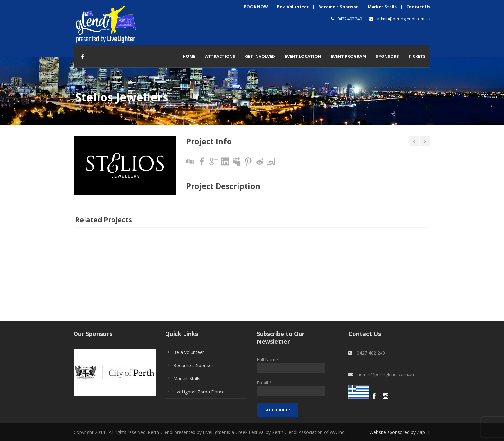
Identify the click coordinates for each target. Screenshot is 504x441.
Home (189, 56)
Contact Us (418, 7)
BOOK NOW (256, 7)
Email (264, 383)
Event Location (303, 56)
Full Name (267, 360)
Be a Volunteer (293, 7)
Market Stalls (382, 7)
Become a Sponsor (338, 7)
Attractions (220, 56)
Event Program (348, 56)
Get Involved (260, 56)
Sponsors (387, 56)
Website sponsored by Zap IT (400, 432)
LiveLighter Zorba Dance (199, 392)
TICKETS (417, 56)
